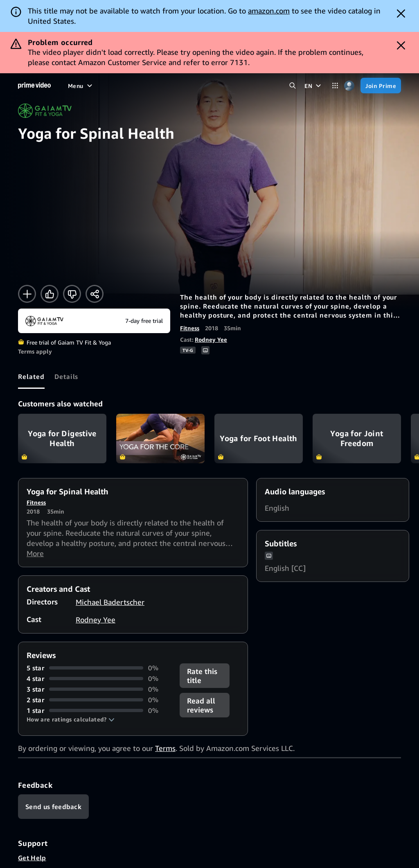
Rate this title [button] (202, 676)
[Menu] (81, 86)
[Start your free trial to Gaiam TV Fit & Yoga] (94, 321)
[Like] (50, 294)
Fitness (190, 328)
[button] (71, 719)
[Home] (34, 86)
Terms (165, 748)
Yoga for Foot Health (259, 439)
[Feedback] (53, 807)
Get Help (32, 858)
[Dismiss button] (401, 14)
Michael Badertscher (110, 602)
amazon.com (269, 11)
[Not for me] (72, 294)
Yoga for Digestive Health (62, 439)
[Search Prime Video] (292, 86)
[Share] (95, 294)
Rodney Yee (211, 339)
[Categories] (335, 86)
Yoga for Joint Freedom (357, 439)
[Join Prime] (381, 86)
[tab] (31, 377)
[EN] (314, 86)
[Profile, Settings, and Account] (349, 86)
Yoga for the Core (160, 439)
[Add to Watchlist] (27, 294)
